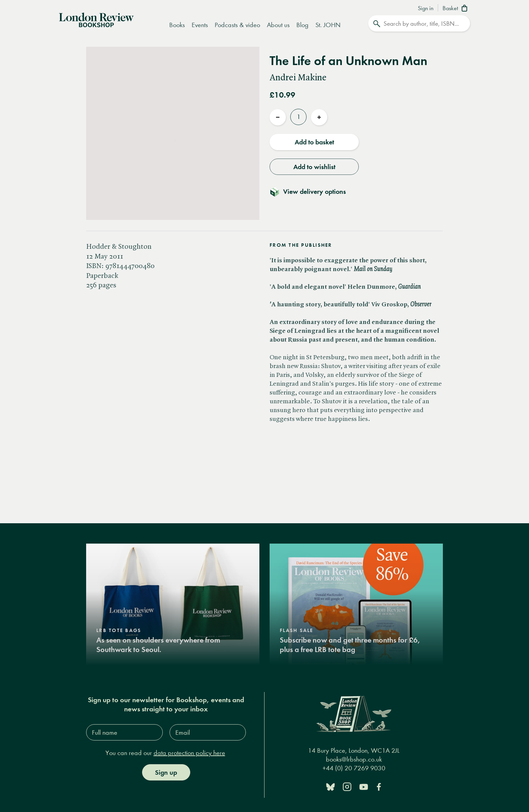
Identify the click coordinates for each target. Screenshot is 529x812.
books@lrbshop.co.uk (354, 759)
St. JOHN (328, 25)
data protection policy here (189, 753)
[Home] (96, 19)
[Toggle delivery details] (312, 191)
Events (200, 25)
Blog (302, 25)
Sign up (166, 772)
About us (278, 25)
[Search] (419, 23)
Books (177, 25)
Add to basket (314, 142)
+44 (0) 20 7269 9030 (354, 768)
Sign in (426, 8)
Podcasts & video (237, 25)
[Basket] (456, 9)
